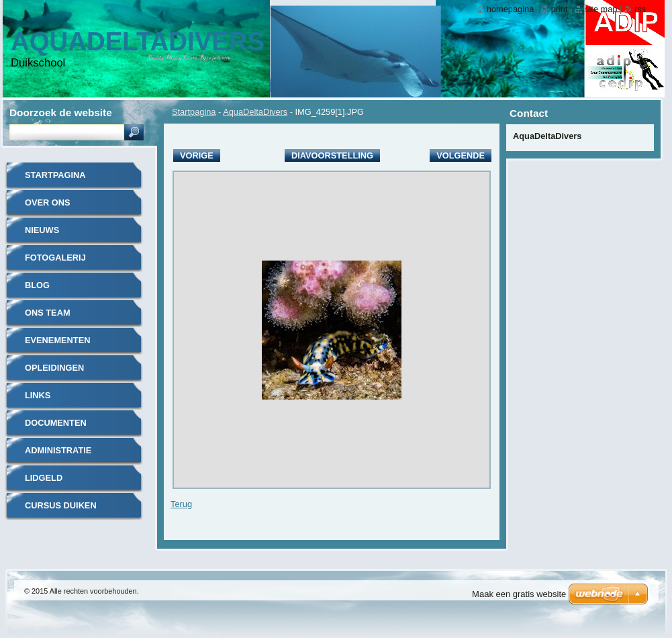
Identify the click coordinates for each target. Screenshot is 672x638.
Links (38, 395)
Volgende (461, 155)
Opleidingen (54, 368)
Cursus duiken (61, 505)
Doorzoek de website (61, 112)
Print (560, 9)
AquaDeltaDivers (255, 112)
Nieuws (42, 230)
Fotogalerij (55, 258)
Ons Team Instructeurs (58, 317)
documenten (56, 423)
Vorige (197, 155)
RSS (640, 9)
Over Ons (48, 202)
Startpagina (194, 112)
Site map (601, 9)
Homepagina (510, 9)
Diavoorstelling (332, 155)
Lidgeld (44, 478)
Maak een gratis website (519, 594)
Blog (37, 285)
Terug (181, 504)
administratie (58, 450)
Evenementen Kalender (57, 345)
